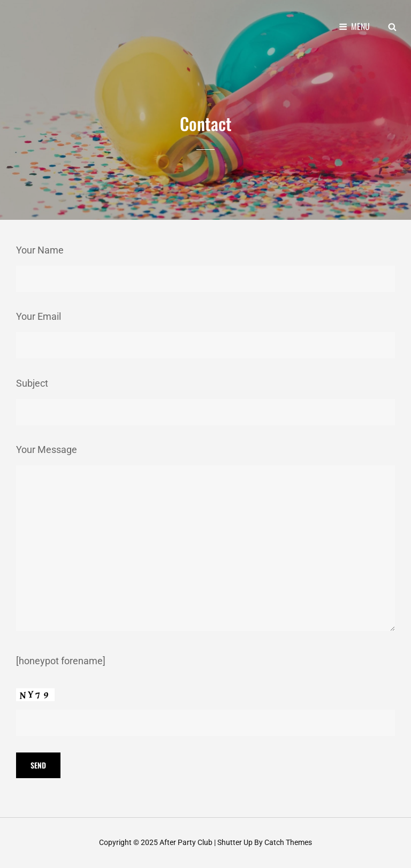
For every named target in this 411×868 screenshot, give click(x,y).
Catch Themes (288, 842)
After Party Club (186, 842)
